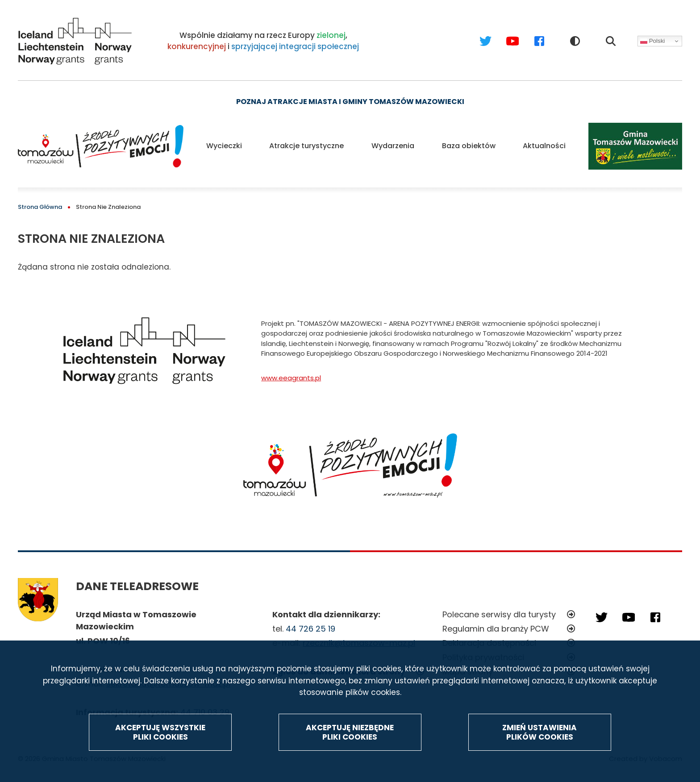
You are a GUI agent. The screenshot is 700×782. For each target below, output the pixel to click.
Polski (652, 41)
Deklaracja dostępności (489, 643)
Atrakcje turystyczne (306, 146)
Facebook (531, 32)
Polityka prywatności (483, 657)
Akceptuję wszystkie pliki (160, 753)
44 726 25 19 (310, 629)
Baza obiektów (469, 146)
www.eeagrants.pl (291, 378)
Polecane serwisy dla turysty (499, 614)
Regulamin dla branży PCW (496, 629)
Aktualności (544, 146)
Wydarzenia (393, 146)
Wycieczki (224, 146)
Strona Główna (40, 207)
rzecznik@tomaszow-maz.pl (359, 643)
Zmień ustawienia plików (540, 753)
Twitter (477, 32)
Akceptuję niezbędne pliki (350, 753)
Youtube (504, 32)
